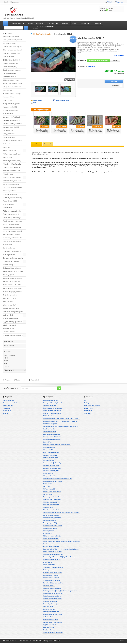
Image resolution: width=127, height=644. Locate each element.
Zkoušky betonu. (9, 329)
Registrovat (120, 2)
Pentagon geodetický (10, 194)
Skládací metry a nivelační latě (13, 235)
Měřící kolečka (8, 144)
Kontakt (6, 2)
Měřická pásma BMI (10, 151)
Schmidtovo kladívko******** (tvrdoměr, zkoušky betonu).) (15, 228)
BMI (6, 359)
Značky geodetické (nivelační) (13, 335)
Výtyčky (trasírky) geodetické (13, 322)
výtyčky (51, 166)
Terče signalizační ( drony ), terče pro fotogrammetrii (15, 282)
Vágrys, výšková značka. (11, 308)
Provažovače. (8, 208)
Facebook (8, 383)
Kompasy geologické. (10, 107)
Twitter (18, 383)
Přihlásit (109, 2)
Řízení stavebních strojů (11, 214)
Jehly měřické (8, 90)
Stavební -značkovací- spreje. (13, 258)
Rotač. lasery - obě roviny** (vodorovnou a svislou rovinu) (15, 218)
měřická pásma (97, 164)
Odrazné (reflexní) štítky (11, 184)
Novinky (86, 404)
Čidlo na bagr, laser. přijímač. (13, 47)
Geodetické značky (9, 73)
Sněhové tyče (8, 245)
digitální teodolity (90, 163)
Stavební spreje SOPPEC (12, 265)
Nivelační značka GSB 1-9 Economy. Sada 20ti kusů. (95, 132)
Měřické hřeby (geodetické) (12, 154)
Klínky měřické (8, 100)
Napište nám (88, 412)
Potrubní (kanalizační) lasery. (13, 198)
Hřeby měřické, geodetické (12, 87)
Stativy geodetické (9, 255)
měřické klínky (71, 166)
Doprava (65, 23)
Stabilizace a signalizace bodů (13, 251)
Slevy (86, 401)
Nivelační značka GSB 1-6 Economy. (41, 131)
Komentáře (48, 144)
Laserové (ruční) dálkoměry (12, 117)
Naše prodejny (10, 345)
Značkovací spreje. (9, 332)
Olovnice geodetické (10, 191)
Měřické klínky (8, 157)
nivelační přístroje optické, (105, 163)
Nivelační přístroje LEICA (11, 167)
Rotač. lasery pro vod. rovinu (13, 221)
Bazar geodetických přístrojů (12, 40)
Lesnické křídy (8, 131)
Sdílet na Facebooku (63, 100)
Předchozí (32, 122)
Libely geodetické (9, 134)
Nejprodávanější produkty (92, 407)
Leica (7, 362)
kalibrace (35, 168)
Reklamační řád (53, 23)
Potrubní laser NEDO (10, 201)
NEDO (7, 365)
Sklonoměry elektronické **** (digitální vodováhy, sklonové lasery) (15, 238)
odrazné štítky (107, 164)
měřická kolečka (50, 164)
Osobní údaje (7, 412)
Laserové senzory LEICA (11, 120)
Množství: (100, 82)
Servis (75, 23)
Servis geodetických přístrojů (13, 231)
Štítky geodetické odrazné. (12, 268)
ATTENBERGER (10, 357)
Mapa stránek (15, 2)
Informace (9, 342)
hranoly (116, 164)
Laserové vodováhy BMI (11, 127)
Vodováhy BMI (8, 315)
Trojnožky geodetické (10, 295)
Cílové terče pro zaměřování (12, 50)
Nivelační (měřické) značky (12, 164)
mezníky (35, 166)
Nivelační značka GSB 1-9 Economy (77, 131)
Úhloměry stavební (9, 305)
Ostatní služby (86, 23)
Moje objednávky (8, 401)
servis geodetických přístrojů (106, 166)
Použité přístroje (8, 204)
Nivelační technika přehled (12, 178)
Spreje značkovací (9, 248)
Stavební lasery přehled (11, 261)
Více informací (119, 56)
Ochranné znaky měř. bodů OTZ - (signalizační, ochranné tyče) (15, 181)
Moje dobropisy (8, 407)
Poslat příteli (37, 100)
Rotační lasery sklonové (11, 224)
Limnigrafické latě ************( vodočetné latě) (15, 137)
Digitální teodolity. (9, 57)
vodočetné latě (43, 166)
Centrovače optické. (10, 43)
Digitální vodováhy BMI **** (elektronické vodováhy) (15, 63)
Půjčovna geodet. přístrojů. (12, 211)
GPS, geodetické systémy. (12, 80)
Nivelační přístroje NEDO (11, 171)
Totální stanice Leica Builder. (13, 288)
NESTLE (8, 368)
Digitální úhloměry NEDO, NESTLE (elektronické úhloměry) (15, 60)
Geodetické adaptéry (10, 67)
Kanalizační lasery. (9, 97)
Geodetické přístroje (17, 23)
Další (74, 89)
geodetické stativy (60, 166)
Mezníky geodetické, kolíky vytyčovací (15, 161)
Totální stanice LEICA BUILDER (14, 285)
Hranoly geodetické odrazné (12, 84)
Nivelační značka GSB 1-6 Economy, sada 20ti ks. (59, 132)
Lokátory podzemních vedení (13, 141)
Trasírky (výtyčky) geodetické (13, 292)
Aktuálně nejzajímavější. (11, 37)
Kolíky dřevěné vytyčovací (12, 104)
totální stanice (79, 163)
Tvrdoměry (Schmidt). (10, 298)
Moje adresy (7, 409)
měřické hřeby (86, 164)
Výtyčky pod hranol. (10, 325)
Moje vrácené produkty (10, 404)
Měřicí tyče (7, 147)
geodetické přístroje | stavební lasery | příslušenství (18, 12)
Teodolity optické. (9, 275)
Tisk (35, 103)
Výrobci (9, 353)
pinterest (109, 172)
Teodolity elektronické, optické (13, 271)
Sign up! (5, 414)
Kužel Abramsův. (9, 114)
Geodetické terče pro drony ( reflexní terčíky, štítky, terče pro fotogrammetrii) (15, 70)
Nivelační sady (8, 174)
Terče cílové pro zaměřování (12, 278)
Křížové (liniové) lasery (11, 110)
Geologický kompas (10, 77)
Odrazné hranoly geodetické (12, 188)
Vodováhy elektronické (11, 318)
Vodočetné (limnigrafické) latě (13, 312)
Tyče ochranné (8, 302)
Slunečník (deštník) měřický (12, 241)
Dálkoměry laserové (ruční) (12, 53)
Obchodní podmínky (35, 23)
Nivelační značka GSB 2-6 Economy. (113, 131)
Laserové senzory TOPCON (12, 124)
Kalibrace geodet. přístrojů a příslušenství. (15, 94)
